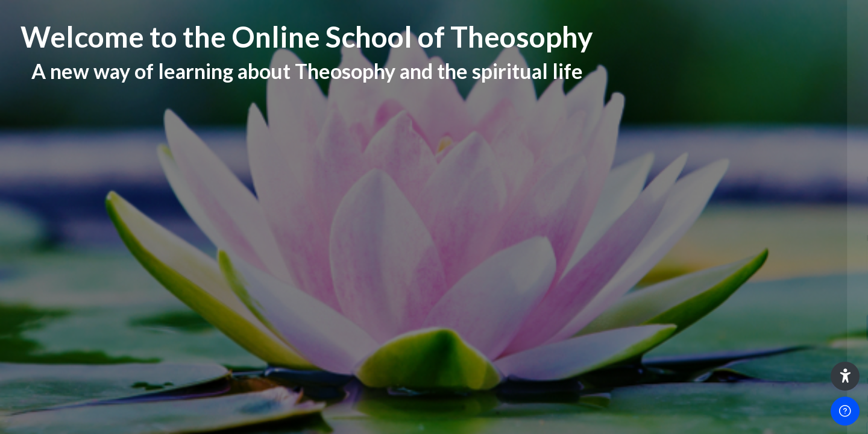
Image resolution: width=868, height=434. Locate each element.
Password (653, 238)
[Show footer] (845, 411)
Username (653, 179)
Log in (741, 328)
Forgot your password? (810, 293)
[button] (845, 376)
